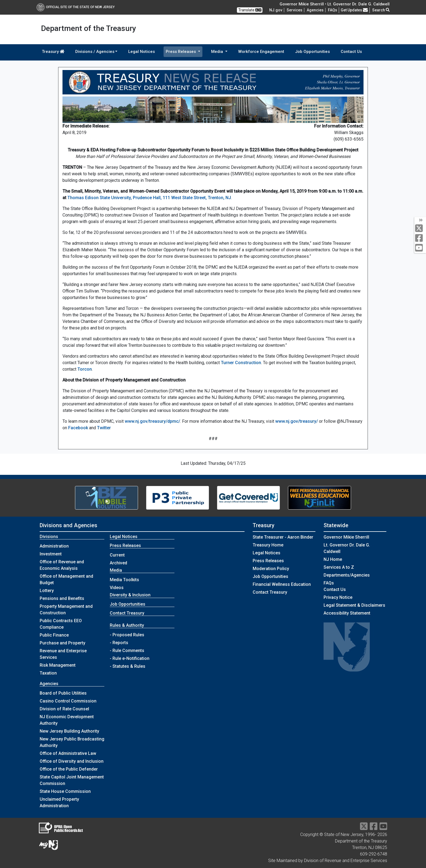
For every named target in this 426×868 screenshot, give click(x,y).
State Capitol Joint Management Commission (72, 780)
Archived (118, 563)
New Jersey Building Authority (69, 731)
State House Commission (65, 791)
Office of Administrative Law (68, 753)
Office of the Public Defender (69, 769)
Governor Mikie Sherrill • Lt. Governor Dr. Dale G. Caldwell (335, 4)
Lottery (47, 591)
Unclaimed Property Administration (59, 802)
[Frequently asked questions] (333, 10)
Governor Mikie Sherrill (346, 537)
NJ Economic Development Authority (67, 720)
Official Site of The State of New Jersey (76, 7)
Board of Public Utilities (63, 693)
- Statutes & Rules (128, 666)
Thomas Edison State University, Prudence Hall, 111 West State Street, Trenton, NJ (149, 198)
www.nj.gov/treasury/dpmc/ (152, 421)
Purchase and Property (62, 643)
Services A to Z (339, 567)
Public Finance (54, 635)
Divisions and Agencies (68, 525)
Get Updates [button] (354, 10)
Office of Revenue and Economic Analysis (62, 565)
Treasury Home (268, 545)
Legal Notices (142, 52)
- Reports (119, 643)
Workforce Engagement (261, 52)
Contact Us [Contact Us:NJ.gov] (335, 589)
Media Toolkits (124, 580)
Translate (250, 10)
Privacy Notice (338, 597)
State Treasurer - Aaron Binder (283, 537)
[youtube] (420, 248)
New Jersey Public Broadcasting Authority (72, 742)
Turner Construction (241, 363)
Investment (51, 554)
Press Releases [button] (181, 52)
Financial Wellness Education (282, 584)
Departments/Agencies (347, 575)
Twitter (104, 428)
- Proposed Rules (127, 635)
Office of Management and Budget (66, 579)
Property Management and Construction (66, 610)
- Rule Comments (127, 651)
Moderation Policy (271, 569)
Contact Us (351, 52)
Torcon (85, 369)
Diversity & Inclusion (130, 595)
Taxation (48, 673)
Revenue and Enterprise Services (63, 654)
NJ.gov (276, 10)
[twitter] (420, 229)
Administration (54, 546)
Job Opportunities (312, 52)
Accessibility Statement (347, 613)
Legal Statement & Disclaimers (354, 605)
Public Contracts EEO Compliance (61, 624)
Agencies (315, 10)
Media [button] (218, 52)
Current (117, 555)
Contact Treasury (127, 613)
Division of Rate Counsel (64, 709)
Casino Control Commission (68, 701)
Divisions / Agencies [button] (95, 52)
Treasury (53, 52)
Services (295, 10)
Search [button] (381, 10)
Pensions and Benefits (62, 598)
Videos (117, 588)
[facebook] (420, 238)
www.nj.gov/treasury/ (297, 421)
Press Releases (268, 561)
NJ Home (333, 559)
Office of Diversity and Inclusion (72, 761)
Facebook (78, 428)
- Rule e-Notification (130, 658)
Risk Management (58, 665)
